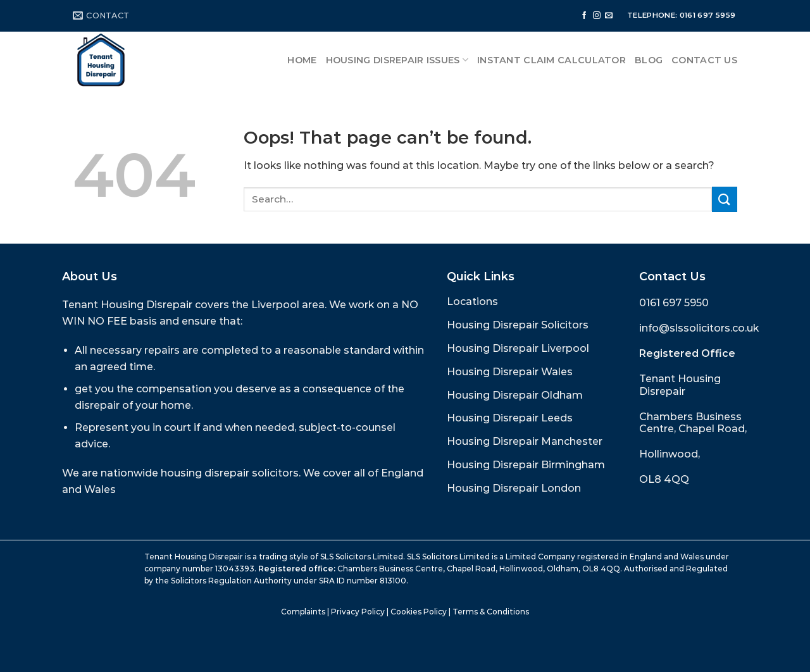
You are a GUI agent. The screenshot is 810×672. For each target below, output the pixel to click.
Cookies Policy (419, 612)
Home (302, 60)
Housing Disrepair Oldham (515, 395)
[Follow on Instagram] (597, 16)
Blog (649, 60)
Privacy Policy (358, 612)
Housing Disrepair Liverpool (518, 348)
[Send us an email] (609, 16)
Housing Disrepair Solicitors (518, 325)
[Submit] (725, 199)
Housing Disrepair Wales (510, 372)
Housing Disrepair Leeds (510, 418)
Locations (472, 302)
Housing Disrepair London (514, 488)
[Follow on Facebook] (584, 16)
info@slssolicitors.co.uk (699, 328)
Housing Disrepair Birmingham (526, 465)
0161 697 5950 (674, 303)
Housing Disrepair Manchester (525, 441)
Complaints (303, 612)
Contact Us (704, 60)
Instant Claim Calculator (551, 60)
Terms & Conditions (491, 612)
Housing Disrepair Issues (397, 60)
